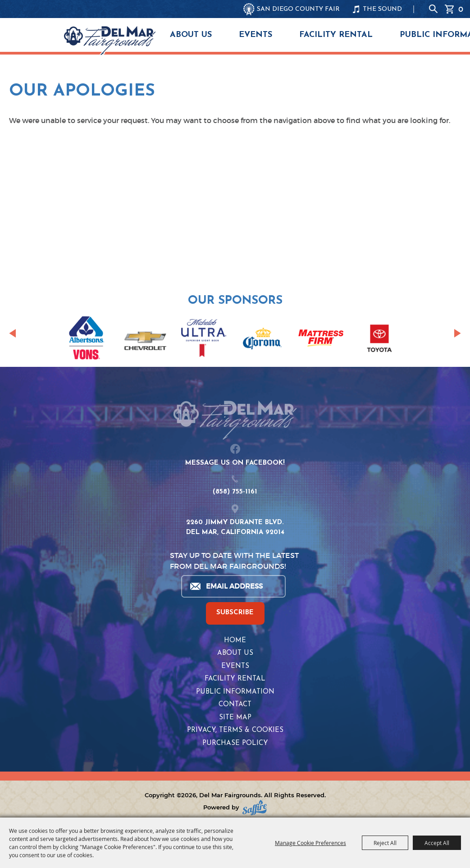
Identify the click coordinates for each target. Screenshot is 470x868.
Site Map (235, 718)
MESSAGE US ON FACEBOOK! (235, 463)
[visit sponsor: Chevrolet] (145, 340)
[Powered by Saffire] (255, 807)
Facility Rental (336, 35)
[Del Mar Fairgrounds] (110, 41)
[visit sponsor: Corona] (262, 340)
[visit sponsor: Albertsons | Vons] (87, 340)
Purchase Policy (235, 743)
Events (256, 35)
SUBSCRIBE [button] (235, 613)
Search (433, 9)
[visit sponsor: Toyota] (379, 340)
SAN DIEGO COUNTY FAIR (298, 9)
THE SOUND (382, 9)
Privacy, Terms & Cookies (235, 730)
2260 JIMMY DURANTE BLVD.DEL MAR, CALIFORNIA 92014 (235, 528)
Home (235, 641)
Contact (235, 705)
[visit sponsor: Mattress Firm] (321, 340)
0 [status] (461, 9)
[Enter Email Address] (233, 586)
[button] (12, 333)
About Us (191, 35)
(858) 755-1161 (235, 492)
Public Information (235, 692)
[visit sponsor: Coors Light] (204, 339)
